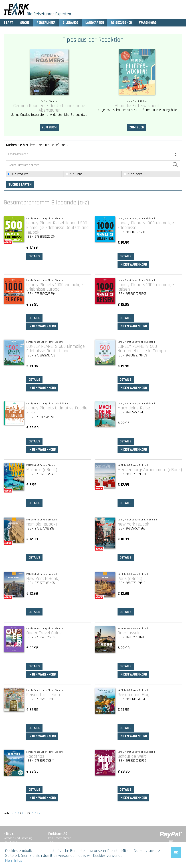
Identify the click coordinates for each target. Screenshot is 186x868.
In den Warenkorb (133, 265)
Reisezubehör (122, 23)
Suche (25, 23)
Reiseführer (46, 23)
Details (34, 256)
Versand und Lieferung (18, 838)
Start (8, 23)
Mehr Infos (14, 860)
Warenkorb (148, 23)
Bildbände (70, 23)
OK (176, 852)
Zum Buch (49, 127)
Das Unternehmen (60, 838)
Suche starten (20, 185)
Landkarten (95, 23)
